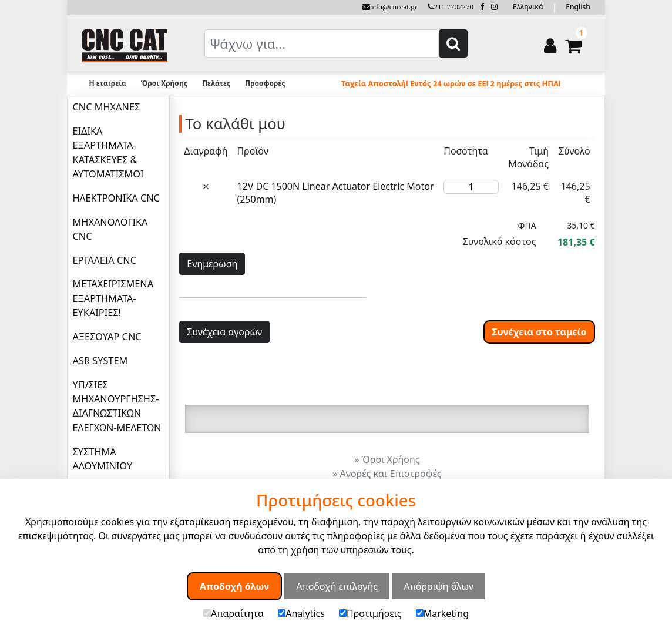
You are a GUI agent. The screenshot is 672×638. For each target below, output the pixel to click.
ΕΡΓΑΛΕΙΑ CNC (105, 260)
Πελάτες (216, 83)
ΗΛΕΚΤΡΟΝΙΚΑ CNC (116, 198)
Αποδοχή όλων (234, 586)
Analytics (301, 613)
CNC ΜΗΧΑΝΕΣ (107, 107)
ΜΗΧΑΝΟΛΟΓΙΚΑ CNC (110, 229)
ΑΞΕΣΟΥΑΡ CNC (107, 337)
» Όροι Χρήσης (387, 459)
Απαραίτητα (233, 613)
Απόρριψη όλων (439, 586)
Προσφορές (265, 83)
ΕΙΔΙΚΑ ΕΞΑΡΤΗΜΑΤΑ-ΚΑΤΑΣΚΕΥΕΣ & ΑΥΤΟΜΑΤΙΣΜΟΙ (108, 152)
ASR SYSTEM (100, 361)
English (578, 7)
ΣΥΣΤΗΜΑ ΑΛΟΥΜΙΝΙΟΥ (103, 459)
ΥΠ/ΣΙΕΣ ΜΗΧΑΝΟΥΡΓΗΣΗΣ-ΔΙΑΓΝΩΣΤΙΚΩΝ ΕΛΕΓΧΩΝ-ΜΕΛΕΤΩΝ (117, 406)
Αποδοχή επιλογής (337, 586)
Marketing (442, 613)
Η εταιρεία (107, 83)
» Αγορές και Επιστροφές (387, 474)
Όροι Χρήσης (164, 83)
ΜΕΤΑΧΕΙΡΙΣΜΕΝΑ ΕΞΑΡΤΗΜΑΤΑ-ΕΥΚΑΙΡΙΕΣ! (113, 298)
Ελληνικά (528, 7)
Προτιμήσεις (370, 613)
